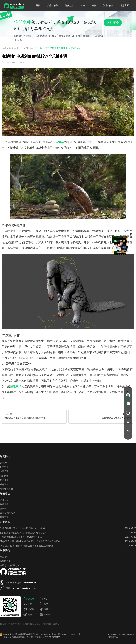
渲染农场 (121, 634)
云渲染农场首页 (10, 48)
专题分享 (28, 48)
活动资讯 (4, 517)
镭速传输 (47, 624)
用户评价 (4, 480)
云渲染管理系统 (7, 513)
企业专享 (4, 500)
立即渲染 (113, 23)
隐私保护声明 (6, 489)
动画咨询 (4, 557)
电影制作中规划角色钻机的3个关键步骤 (59, 48)
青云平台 (4, 509)
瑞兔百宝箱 (5, 484)
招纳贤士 (4, 467)
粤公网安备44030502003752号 (67, 634)
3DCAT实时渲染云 (32, 624)
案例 (94, 5)
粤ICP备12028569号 (45, 634)
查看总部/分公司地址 (10, 565)
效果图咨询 (5, 561)
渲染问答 (4, 476)
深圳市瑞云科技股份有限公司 (22, 634)
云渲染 (111, 637)
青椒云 (56, 624)
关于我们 (4, 463)
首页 (38, 5)
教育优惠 (4, 504)
